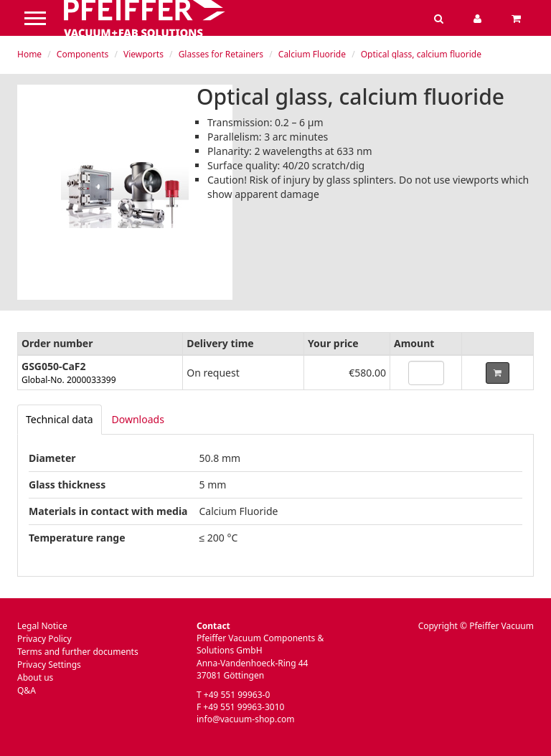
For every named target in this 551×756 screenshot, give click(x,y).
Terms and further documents (78, 652)
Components (83, 54)
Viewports (143, 54)
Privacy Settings (49, 665)
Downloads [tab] (138, 419)
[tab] (60, 420)
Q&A (27, 690)
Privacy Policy (44, 639)
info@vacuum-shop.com (245, 719)
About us (35, 677)
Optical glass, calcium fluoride (421, 54)
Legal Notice (42, 626)
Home (29, 54)
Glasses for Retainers (221, 54)
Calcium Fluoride (312, 54)
